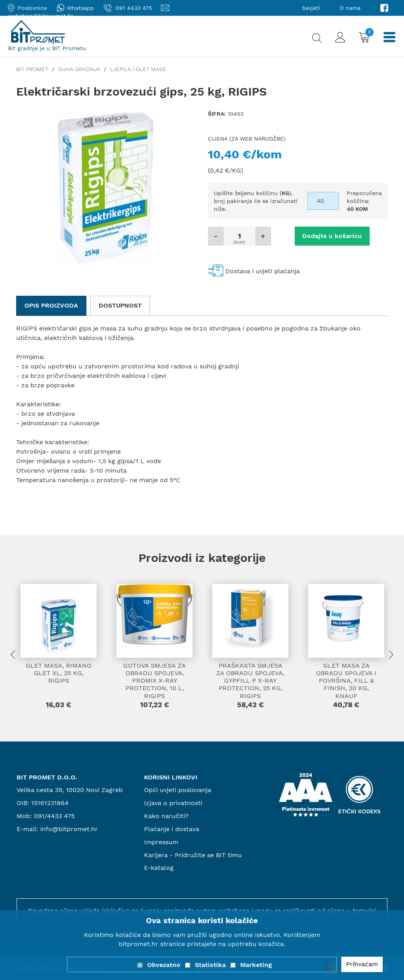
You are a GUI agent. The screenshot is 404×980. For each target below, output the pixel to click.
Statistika (210, 965)
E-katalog (159, 868)
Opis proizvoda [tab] (51, 305)
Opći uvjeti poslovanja (178, 790)
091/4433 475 (54, 816)
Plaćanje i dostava (172, 829)
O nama (350, 8)
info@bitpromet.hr (69, 829)
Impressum (161, 842)
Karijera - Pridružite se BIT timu (193, 855)
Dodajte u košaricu (332, 236)
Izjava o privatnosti (173, 803)
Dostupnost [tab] (120, 305)
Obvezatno (164, 965)
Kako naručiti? (166, 816)
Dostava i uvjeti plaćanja (263, 271)
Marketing (256, 965)
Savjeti (311, 8)
